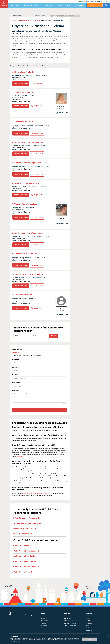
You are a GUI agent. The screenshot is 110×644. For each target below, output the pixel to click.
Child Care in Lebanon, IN (25, 561)
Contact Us (79, 5)
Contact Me (40, 410)
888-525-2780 (17, 353)
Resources (49, 5)
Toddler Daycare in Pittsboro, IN (27, 523)
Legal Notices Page (16, 641)
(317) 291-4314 (37, 195)
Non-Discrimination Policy (71, 623)
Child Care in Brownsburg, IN (26, 551)
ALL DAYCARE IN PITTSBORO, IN (31, 20)
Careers (44, 623)
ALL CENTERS (16, 20)
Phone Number (40, 385)
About (60, 5)
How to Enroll (67, 618)
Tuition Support (68, 616)
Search (54, 336)
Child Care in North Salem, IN (26, 567)
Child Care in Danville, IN (24, 556)
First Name (40, 362)
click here (20, 457)
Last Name (40, 370)
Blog (69, 5)
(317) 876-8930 (37, 217)
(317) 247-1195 (37, 245)
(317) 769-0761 (37, 133)
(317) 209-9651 (37, 106)
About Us (44, 616)
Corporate (44, 625)
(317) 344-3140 (37, 308)
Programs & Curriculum (32, 5)
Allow (90, 639)
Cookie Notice (33, 640)
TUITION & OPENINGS (21, 83)
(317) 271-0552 (37, 154)
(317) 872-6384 (37, 286)
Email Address (40, 377)
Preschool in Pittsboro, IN (25, 529)
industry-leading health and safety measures (36, 493)
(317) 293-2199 (37, 174)
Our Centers (15, 5)
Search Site (106, 6)
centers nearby (94, 5)
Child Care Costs (68, 621)
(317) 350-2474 (37, 83)
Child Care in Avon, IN (23, 572)
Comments (16, 390)
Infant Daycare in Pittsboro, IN (26, 518)
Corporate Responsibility (70, 625)
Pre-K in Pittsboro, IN (23, 534)
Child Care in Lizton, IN (23, 546)
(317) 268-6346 (37, 265)
